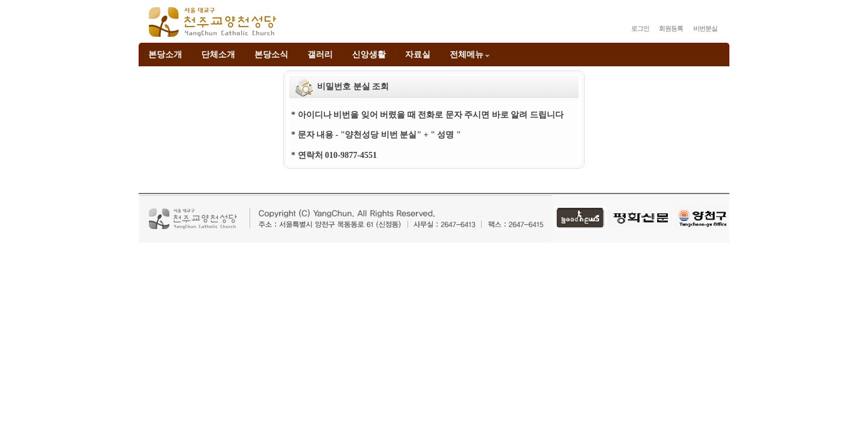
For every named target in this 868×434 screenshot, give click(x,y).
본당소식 (271, 55)
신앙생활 (369, 55)
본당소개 (165, 55)
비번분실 (705, 28)
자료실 (418, 55)
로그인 (640, 28)
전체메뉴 (470, 55)
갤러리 (320, 55)
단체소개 (218, 55)
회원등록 (671, 28)
